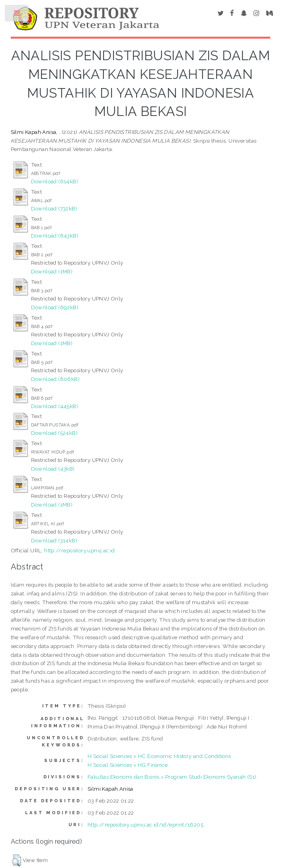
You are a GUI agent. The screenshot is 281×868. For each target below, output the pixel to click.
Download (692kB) (55, 307)
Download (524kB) (54, 433)
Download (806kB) (55, 379)
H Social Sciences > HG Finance (128, 765)
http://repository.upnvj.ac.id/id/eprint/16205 (145, 825)
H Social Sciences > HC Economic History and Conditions (159, 756)
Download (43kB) (53, 469)
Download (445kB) (55, 406)
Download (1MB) (52, 271)
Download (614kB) (55, 181)
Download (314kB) (54, 540)
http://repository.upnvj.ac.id (80, 550)
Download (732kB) (54, 208)
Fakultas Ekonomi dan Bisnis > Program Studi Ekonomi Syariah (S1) (172, 777)
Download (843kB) (55, 236)
